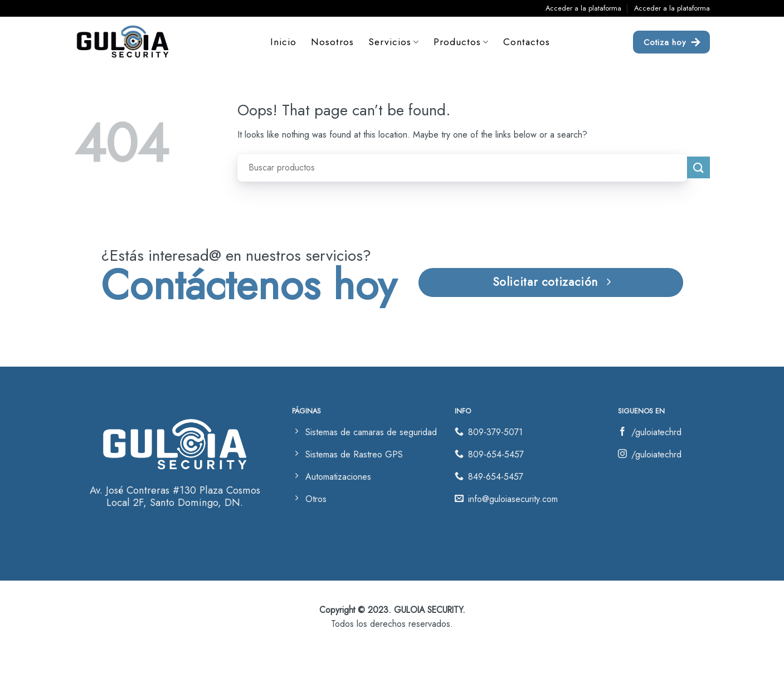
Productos (461, 42)
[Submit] (698, 167)
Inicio (283, 42)
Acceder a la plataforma (583, 8)
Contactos (527, 42)
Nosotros (332, 42)
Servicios (394, 42)
